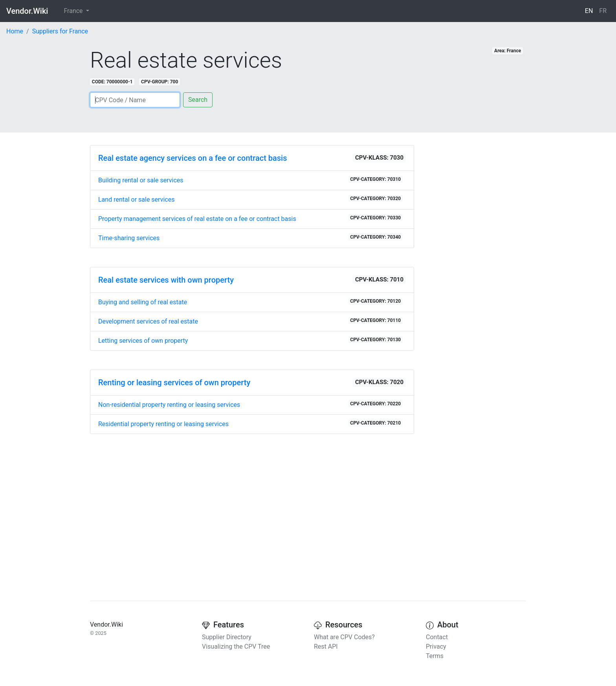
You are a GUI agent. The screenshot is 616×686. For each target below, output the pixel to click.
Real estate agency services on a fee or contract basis (192, 158)
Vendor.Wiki (27, 11)
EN (589, 11)
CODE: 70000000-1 (112, 82)
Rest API (326, 646)
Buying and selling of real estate (250, 302)
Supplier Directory (227, 637)
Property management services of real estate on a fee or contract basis (250, 218)
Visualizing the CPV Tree (236, 646)
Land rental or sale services (250, 199)
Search (198, 100)
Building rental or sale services (250, 180)
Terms (435, 656)
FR (603, 11)
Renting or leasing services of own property (174, 383)
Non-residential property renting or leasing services (250, 404)
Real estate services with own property (166, 280)
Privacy (436, 646)
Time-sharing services (250, 238)
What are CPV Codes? (344, 637)
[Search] (135, 100)
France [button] (74, 11)
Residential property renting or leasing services (250, 424)
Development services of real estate (250, 321)
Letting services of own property (250, 340)
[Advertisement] (252, 508)
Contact (437, 637)
